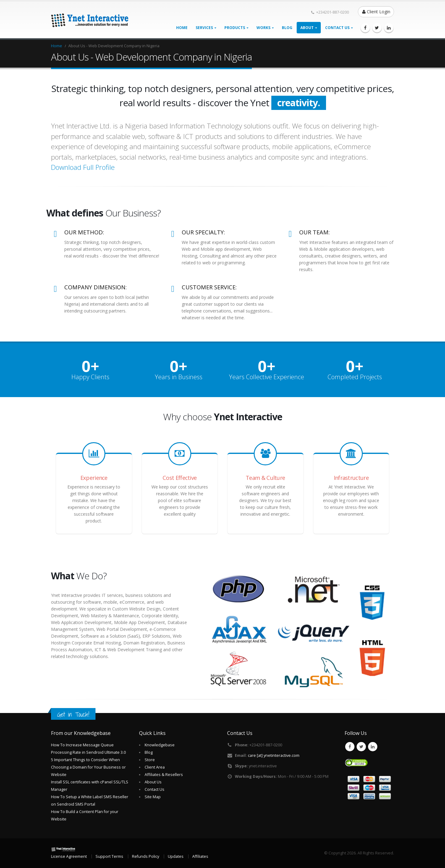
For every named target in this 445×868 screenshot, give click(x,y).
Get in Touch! (73, 714)
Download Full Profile (83, 167)
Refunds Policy (146, 856)
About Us (153, 782)
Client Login (376, 12)
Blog (287, 28)
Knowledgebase (160, 745)
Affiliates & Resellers (164, 775)
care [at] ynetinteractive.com (274, 755)
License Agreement (69, 856)
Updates (176, 856)
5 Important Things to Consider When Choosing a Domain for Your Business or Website (88, 767)
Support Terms (109, 856)
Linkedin (373, 747)
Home (182, 28)
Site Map (153, 797)
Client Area (155, 767)
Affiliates (200, 856)
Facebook (350, 747)
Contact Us (155, 789)
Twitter (361, 747)
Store (150, 760)
